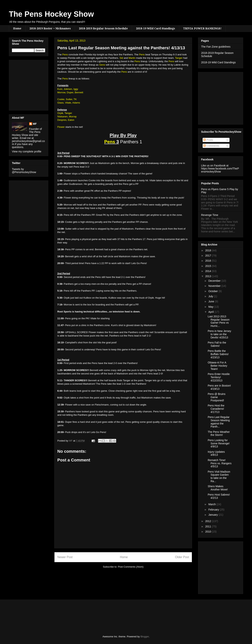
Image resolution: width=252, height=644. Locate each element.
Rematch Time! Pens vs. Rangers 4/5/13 (220, 463)
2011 (209, 526)
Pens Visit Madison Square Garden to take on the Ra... (219, 476)
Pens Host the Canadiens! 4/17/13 (216, 409)
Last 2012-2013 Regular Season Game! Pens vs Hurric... (219, 321)
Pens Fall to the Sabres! (217, 344)
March (212, 504)
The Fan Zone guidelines (216, 47)
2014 (209, 271)
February (214, 510)
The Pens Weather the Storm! (219, 433)
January (213, 515)
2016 (209, 261)
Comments (211, 146)
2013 (209, 276)
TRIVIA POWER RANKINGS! (202, 28)
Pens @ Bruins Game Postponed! (217, 397)
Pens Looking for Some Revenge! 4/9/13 (219, 443)
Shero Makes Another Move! (218, 488)
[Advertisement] (23, 84)
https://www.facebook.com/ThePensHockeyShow (220, 170)
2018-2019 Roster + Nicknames (50, 28)
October (213, 291)
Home (17, 28)
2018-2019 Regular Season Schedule (103, 28)
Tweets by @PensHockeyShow (24, 171)
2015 (209, 266)
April (211, 312)
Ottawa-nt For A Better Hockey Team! (217, 366)
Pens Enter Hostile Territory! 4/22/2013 (219, 377)
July (211, 296)
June (212, 301)
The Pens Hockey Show (51, 14)
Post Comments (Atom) (131, 567)
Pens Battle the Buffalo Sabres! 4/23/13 (218, 354)
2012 (209, 521)
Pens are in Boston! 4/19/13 (219, 387)
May (211, 307)
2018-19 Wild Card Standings (156, 28)
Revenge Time (210, 215)
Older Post (182, 557)
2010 (209, 532)
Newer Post (65, 557)
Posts (208, 140)
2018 (209, 250)
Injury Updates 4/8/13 (216, 453)
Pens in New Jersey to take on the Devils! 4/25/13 (219, 334)
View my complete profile (27, 151)
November (215, 286)
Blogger (145, 637)
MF (35, 124)
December (215, 281)
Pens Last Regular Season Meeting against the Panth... (219, 422)
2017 (209, 256)
